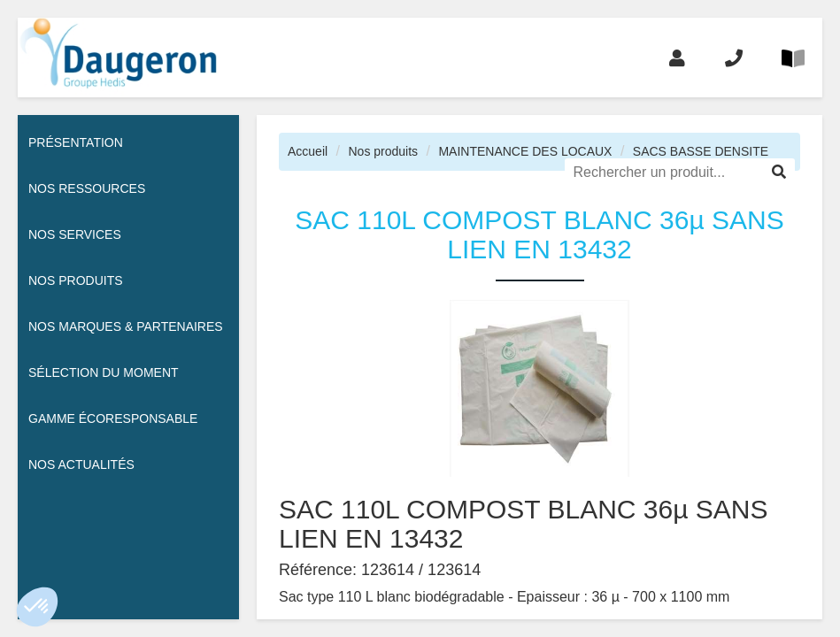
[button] (37, 607)
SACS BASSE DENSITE (701, 151)
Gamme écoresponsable (113, 418)
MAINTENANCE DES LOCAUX (525, 151)
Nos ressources (87, 188)
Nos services (75, 234)
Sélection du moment (104, 372)
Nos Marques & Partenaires (126, 326)
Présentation (76, 142)
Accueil (308, 151)
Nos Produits (76, 280)
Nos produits (383, 151)
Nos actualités (81, 464)
